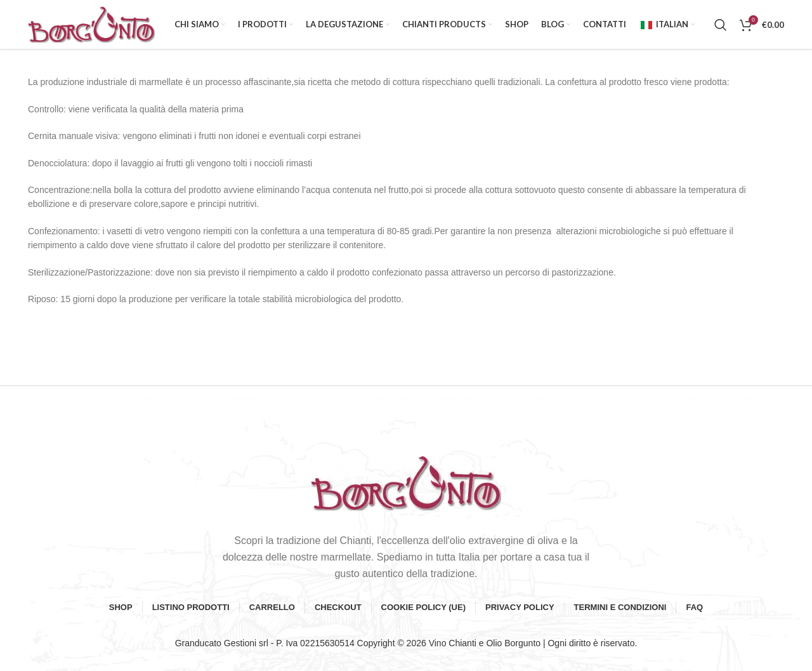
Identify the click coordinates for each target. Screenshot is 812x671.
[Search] (721, 25)
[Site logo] (91, 25)
